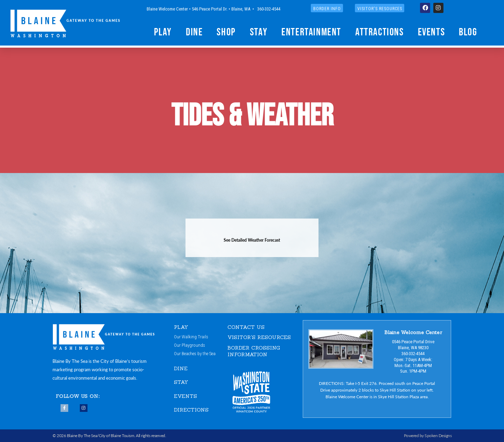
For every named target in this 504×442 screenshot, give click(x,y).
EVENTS (185, 396)
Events (432, 32)
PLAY (181, 327)
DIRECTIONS (191, 410)
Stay (259, 32)
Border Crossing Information (254, 351)
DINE (181, 368)
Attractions (380, 32)
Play (163, 32)
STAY (181, 382)
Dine (194, 32)
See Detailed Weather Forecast (252, 240)
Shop (226, 32)
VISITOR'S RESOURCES (259, 337)
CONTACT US (246, 327)
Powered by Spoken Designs (428, 436)
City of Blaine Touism (117, 436)
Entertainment (311, 32)
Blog (468, 32)
